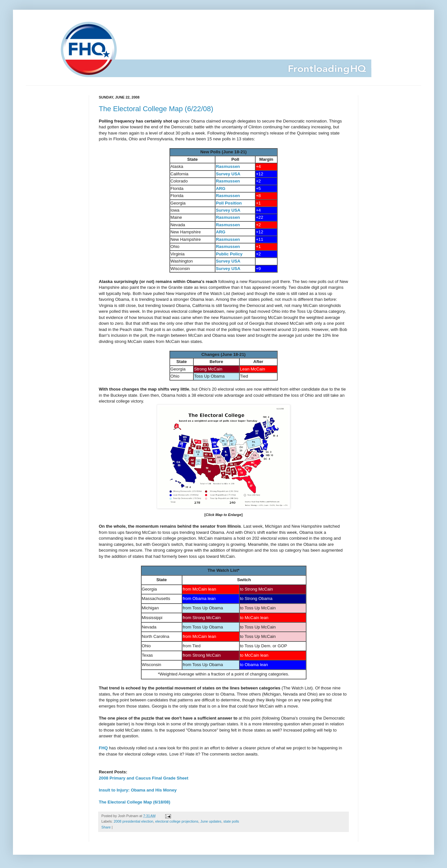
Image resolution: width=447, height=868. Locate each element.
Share (106, 827)
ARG (220, 188)
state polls (231, 821)
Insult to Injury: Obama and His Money (138, 790)
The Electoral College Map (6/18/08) (135, 802)
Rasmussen (228, 166)
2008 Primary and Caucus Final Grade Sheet (143, 778)
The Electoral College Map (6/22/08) (156, 109)
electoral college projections (177, 821)
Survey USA (228, 174)
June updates (211, 821)
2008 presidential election (133, 821)
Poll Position (229, 203)
